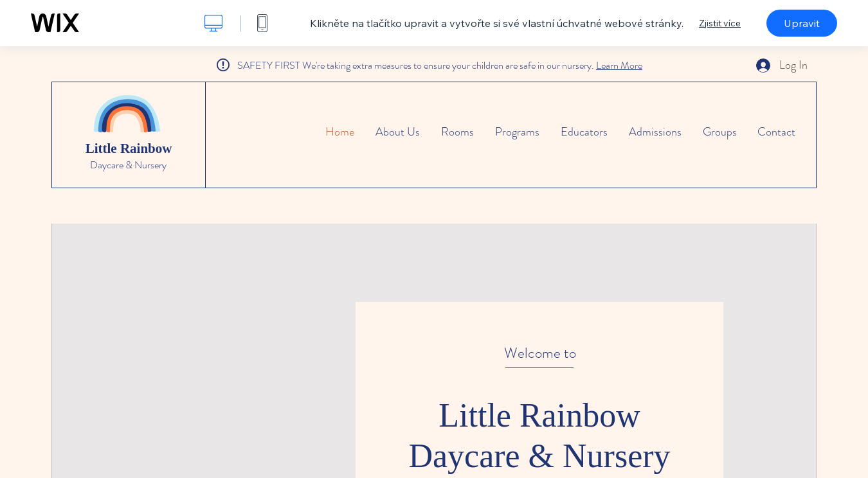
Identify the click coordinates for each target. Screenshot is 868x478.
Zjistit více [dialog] (720, 23)
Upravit (802, 23)
